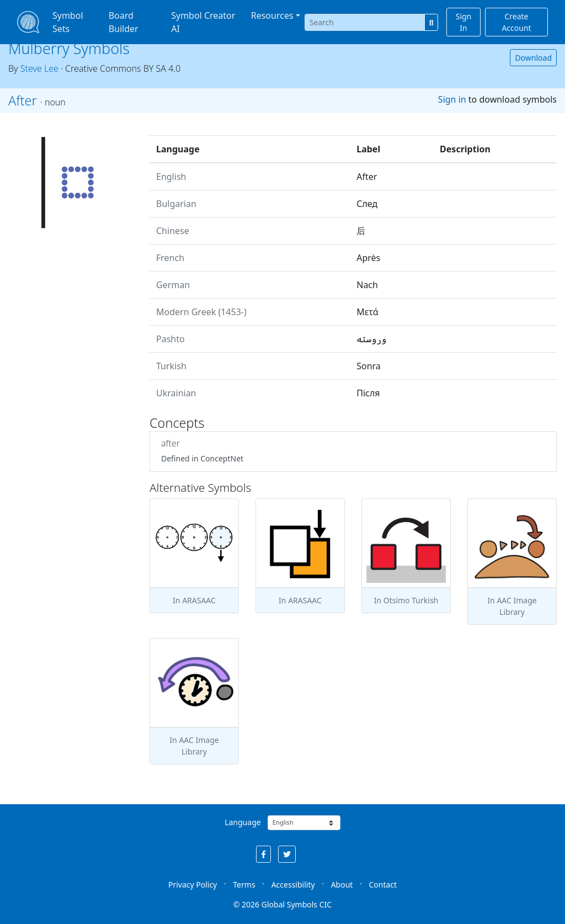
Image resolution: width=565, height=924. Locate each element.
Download (533, 58)
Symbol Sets (68, 22)
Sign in (452, 99)
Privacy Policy (193, 885)
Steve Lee (39, 68)
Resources (272, 15)
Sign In (464, 22)
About (342, 885)
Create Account (516, 22)
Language (242, 822)
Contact (383, 885)
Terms (244, 885)
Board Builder (124, 22)
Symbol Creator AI (203, 22)
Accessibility (293, 885)
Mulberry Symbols (69, 48)
